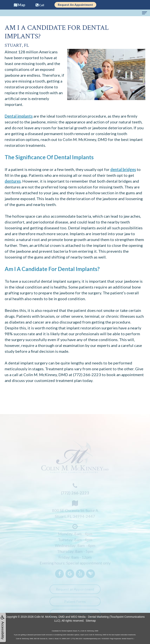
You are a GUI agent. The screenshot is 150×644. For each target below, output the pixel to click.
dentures (13, 181)
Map (20, 5)
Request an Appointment (75, 591)
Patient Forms (75, 603)
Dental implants (19, 116)
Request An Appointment (75, 5)
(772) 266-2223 (87, 375)
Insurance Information (75, 616)
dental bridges (123, 169)
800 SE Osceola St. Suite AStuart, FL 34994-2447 (75, 510)
